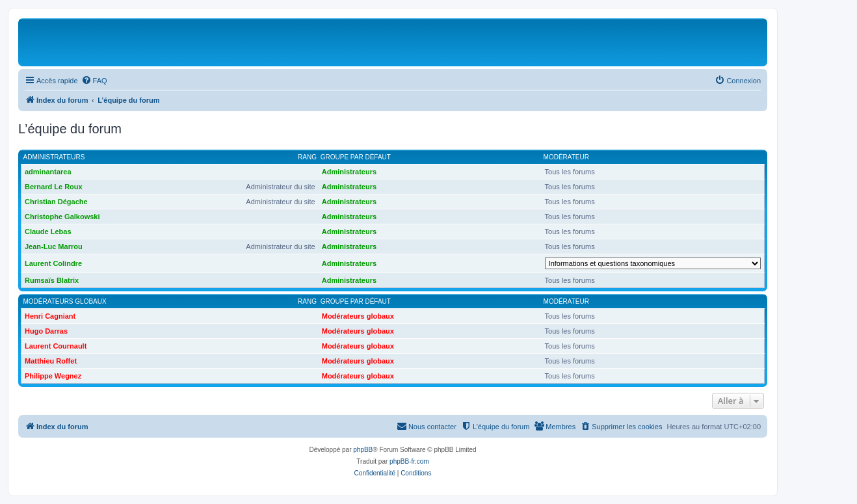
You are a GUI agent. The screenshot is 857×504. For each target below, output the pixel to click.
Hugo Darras (46, 331)
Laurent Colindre (53, 263)
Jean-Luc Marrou (54, 246)
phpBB (363, 450)
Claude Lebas (48, 232)
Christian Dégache (56, 202)
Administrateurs (54, 157)
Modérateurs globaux (65, 301)
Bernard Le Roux (54, 187)
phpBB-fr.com (409, 461)
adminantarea (48, 172)
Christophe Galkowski (62, 217)
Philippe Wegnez (53, 376)
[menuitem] (94, 81)
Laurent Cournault (56, 346)
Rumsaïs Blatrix (52, 280)
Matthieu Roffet (51, 361)
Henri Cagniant (50, 316)
